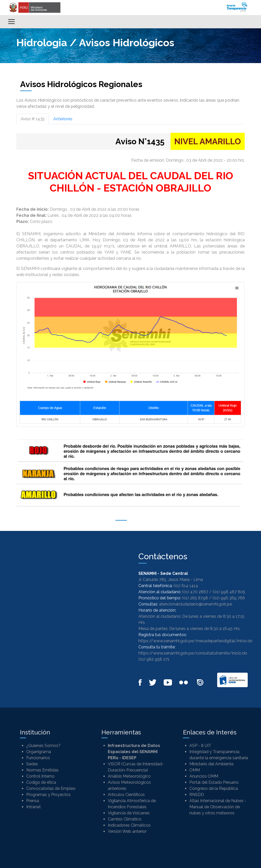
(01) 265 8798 (195, 598)
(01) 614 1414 (186, 586)
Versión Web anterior (127, 831)
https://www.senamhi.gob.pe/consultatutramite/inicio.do (193, 653)
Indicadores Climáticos (129, 825)
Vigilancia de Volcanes (129, 813)
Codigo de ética (41, 782)
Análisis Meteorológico (129, 776)
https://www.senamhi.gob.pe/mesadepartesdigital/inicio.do (195, 641)
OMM (195, 770)
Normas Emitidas (42, 770)
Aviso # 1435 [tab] (33, 119)
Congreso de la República (214, 788)
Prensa (33, 801)
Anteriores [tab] (63, 119)
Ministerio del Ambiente (211, 764)
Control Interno (40, 776)
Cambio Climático (125, 819)
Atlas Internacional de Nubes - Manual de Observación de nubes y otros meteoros (218, 807)
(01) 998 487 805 (229, 592)
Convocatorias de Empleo (51, 788)
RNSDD (197, 795)
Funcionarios (38, 758)
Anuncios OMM (204, 776)
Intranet (34, 807)
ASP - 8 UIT (200, 746)
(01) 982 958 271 (154, 659)
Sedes (32, 764)
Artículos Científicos (126, 795)
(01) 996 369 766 (229, 598)
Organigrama (39, 752)
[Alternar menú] (11, 22)
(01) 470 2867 (195, 592)
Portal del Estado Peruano (214, 782)
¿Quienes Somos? (43, 746)
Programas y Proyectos (48, 795)
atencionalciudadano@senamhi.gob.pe (195, 604)
